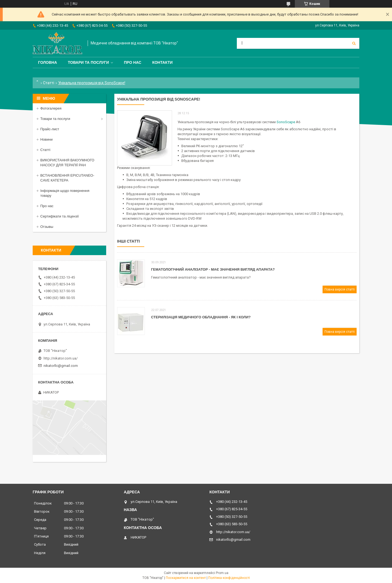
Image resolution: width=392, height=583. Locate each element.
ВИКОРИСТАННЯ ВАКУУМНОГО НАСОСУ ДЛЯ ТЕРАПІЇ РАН (67, 163)
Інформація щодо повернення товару (65, 193)
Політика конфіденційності (229, 578)
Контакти (162, 62)
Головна (48, 62)
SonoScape (286, 122)
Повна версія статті (340, 289)
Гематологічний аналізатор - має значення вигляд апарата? (213, 269)
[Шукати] (354, 43)
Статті (49, 83)
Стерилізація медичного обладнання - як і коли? (201, 317)
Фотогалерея (51, 108)
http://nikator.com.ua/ (61, 358)
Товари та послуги (88, 62)
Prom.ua (222, 573)
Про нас (133, 62)
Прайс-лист (50, 129)
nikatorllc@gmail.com (61, 366)
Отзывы (47, 227)
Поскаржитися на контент (186, 578)
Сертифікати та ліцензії (59, 216)
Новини (46, 139)
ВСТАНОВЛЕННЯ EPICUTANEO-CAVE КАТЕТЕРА (67, 178)
